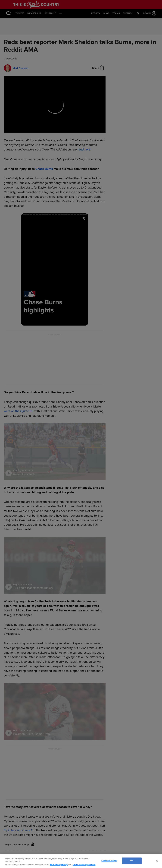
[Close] (157, 861)
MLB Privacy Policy (59, 865)
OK (132, 861)
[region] (81, 861)
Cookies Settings (109, 861)
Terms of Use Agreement (84, 865)
